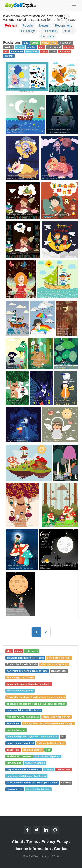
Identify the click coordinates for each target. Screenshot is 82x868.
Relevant (11, 25)
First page (28, 31)
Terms (32, 842)
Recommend (64, 25)
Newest (44, 25)
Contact (61, 849)
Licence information (32, 849)
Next (69, 31)
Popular (28, 25)
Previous (49, 31)
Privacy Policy (55, 842)
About (17, 842)
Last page (48, 36)
